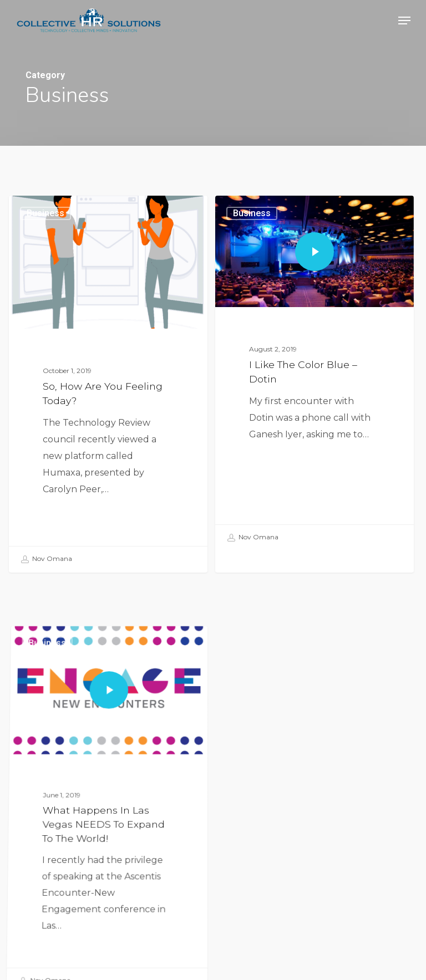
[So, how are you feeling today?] (108, 384)
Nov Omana (46, 559)
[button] (404, 21)
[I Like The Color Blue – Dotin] (315, 378)
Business (45, 213)
